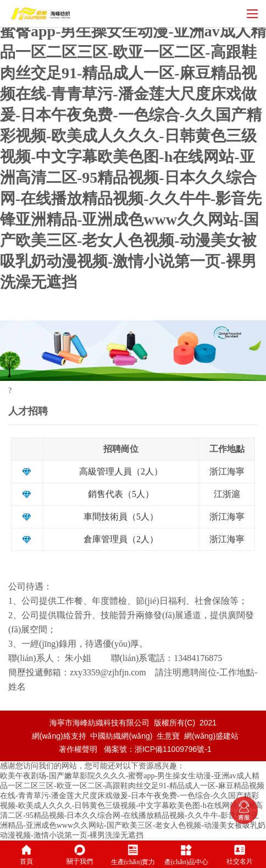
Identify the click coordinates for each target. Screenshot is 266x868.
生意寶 (168, 736)
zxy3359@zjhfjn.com (108, 672)
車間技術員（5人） (121, 517)
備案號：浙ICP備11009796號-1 (158, 749)
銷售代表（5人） (121, 494)
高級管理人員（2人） (121, 471)
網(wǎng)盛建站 (211, 736)
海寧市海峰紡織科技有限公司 (99, 723)
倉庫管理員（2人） (121, 539)
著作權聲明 (78, 749)
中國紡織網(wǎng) (121, 736)
